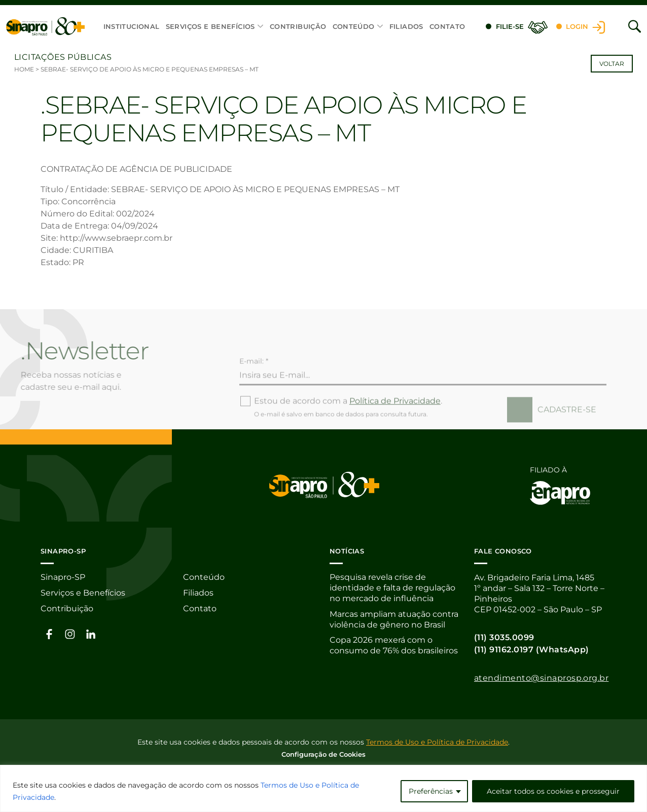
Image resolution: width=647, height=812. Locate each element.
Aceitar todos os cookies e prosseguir (553, 791)
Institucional (132, 26)
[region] (323, 788)
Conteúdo (354, 26)
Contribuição (298, 26)
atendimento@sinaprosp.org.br (541, 678)
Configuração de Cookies (323, 754)
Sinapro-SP (63, 578)
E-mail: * (254, 382)
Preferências (431, 791)
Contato (447, 26)
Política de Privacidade (395, 421)
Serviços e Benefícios (210, 26)
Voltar (612, 64)
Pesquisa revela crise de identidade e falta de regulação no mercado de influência (392, 588)
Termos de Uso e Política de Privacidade (437, 742)
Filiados (406, 26)
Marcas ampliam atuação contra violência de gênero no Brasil (394, 620)
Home (24, 69)
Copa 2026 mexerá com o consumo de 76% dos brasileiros (394, 646)
